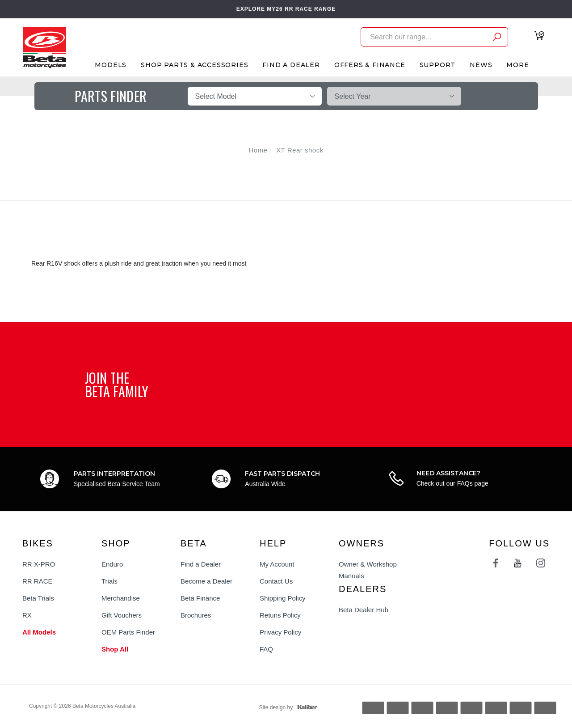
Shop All (115, 649)
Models (111, 65)
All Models (39, 632)
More (517, 65)
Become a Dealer (206, 581)
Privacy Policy (280, 632)
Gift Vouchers (122, 615)
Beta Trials (38, 598)
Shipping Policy (283, 598)
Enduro (112, 564)
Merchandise (121, 598)
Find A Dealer (291, 65)
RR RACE (38, 581)
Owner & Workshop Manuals (368, 570)
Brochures (196, 615)
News (481, 65)
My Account (277, 564)
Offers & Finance (370, 65)
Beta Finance (200, 598)
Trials (109, 581)
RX (27, 615)
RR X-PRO (39, 564)
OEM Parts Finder (128, 632)
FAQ (266, 649)
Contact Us (276, 581)
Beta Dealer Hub (364, 610)
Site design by (286, 707)
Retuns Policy (280, 615)
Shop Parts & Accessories (194, 65)
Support (438, 65)
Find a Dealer (201, 564)
